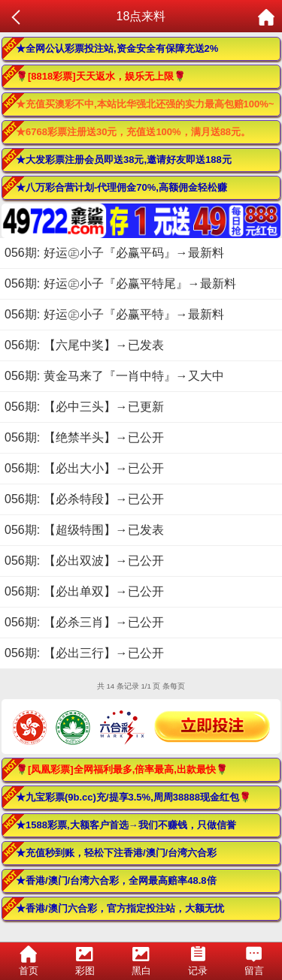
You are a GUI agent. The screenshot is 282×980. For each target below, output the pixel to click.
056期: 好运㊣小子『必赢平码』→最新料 (114, 253)
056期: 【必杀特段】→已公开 (84, 499)
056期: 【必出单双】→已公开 (84, 591)
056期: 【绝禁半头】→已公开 (84, 437)
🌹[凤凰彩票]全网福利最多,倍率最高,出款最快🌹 (122, 769)
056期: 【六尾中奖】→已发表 (84, 345)
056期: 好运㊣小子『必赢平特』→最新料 (114, 314)
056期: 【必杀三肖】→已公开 (84, 622)
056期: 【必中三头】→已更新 (84, 407)
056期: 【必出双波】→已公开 (84, 561)
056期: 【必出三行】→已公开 (84, 653)
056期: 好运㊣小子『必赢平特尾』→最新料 (120, 283)
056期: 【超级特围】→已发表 (84, 530)
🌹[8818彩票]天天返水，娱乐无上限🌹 (101, 76)
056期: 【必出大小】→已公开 (84, 468)
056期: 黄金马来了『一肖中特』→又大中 (114, 376)
